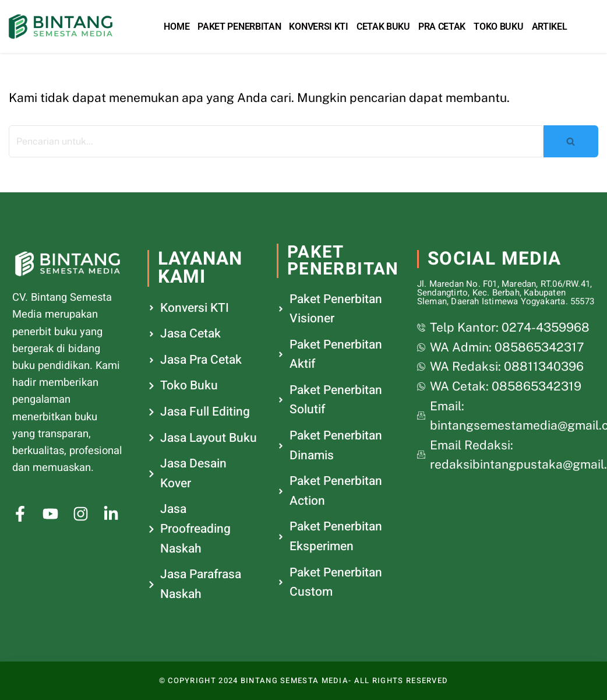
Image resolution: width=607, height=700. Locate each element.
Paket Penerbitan (239, 27)
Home (177, 27)
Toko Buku (498, 27)
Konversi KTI (318, 27)
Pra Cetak (442, 27)
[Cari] (276, 141)
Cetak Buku (383, 27)
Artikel (550, 27)
